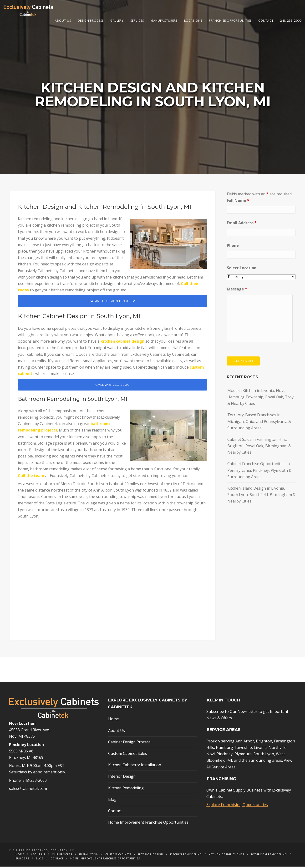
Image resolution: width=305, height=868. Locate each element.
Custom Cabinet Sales (128, 755)
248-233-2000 (291, 21)
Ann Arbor (245, 742)
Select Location (242, 269)
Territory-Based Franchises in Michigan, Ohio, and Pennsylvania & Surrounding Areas (259, 423)
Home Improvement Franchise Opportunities (148, 824)
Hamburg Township (234, 749)
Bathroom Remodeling (269, 856)
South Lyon (264, 755)
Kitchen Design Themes (226, 856)
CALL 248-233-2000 (112, 386)
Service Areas (224, 768)
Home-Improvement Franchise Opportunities (105, 860)
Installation (89, 856)
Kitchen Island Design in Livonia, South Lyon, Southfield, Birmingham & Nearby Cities (261, 496)
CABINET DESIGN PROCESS (112, 302)
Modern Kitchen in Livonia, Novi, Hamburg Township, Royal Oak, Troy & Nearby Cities (260, 398)
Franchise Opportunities (230, 21)
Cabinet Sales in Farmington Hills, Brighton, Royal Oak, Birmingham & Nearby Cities (259, 447)
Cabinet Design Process (129, 743)
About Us (63, 21)
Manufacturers (164, 21)
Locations (193, 21)
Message (237, 290)
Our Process (62, 856)
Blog (112, 801)
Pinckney (225, 755)
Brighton (264, 742)
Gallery (117, 21)
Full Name (238, 202)
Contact (266, 21)
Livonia (260, 749)
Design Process (91, 21)
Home (114, 720)
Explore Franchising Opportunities (237, 806)
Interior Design (122, 778)
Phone (233, 247)
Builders (22, 860)
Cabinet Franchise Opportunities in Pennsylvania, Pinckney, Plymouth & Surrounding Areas (259, 472)
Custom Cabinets (118, 856)
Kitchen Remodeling (126, 789)
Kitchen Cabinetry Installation (135, 766)
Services (137, 21)
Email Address (242, 224)
